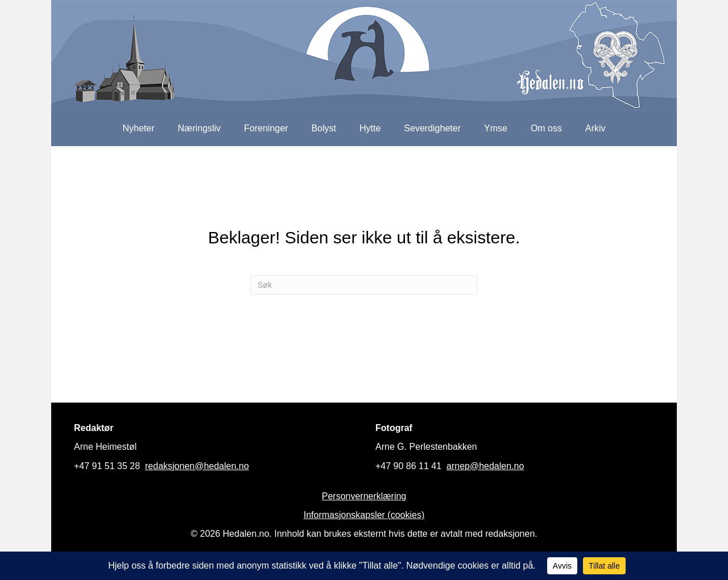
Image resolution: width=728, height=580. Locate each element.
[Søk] (364, 285)
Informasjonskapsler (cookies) (364, 515)
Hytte (370, 128)
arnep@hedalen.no (485, 466)
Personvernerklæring (364, 496)
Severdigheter (432, 128)
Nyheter (138, 128)
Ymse (496, 128)
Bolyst (324, 128)
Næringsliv (199, 128)
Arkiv (595, 128)
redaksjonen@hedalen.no (197, 466)
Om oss (546, 128)
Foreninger (266, 128)
